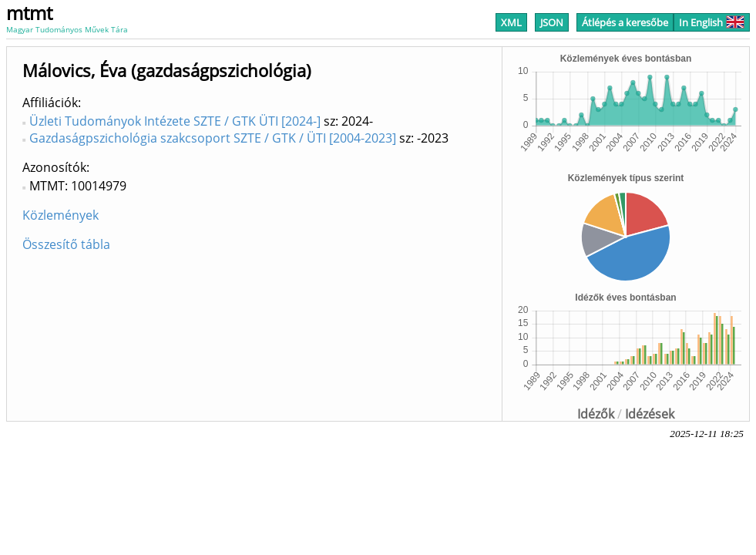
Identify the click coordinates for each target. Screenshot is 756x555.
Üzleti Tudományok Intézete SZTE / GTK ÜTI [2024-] (175, 121)
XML (511, 22)
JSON (552, 22)
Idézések (650, 414)
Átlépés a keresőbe (625, 22)
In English (712, 22)
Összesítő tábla (66, 244)
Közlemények (60, 215)
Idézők (596, 414)
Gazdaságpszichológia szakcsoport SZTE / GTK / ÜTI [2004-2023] (213, 138)
